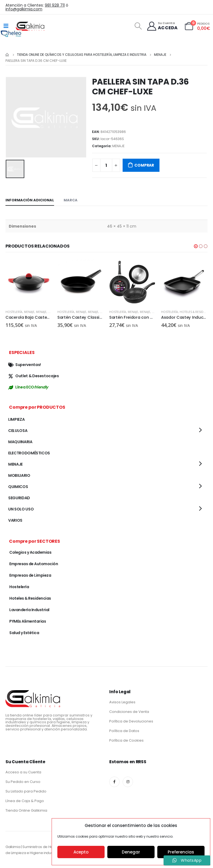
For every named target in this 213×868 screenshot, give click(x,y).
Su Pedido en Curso (23, 782)
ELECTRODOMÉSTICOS (29, 453)
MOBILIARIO (19, 475)
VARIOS (15, 520)
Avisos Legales (122, 702)
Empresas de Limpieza (30, 575)
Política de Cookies (126, 740)
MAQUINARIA (20, 442)
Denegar (131, 852)
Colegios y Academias (30, 552)
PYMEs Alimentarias (28, 621)
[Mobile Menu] (6, 26)
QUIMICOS (18, 487)
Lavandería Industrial (29, 610)
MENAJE (118, 146)
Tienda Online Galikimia (26, 810)
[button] (196, 246)
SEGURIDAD (19, 498)
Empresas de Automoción (34, 564)
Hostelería (14, 312)
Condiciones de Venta (129, 712)
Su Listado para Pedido (26, 791)
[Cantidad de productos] (106, 165)
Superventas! (25, 365)
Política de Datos (124, 731)
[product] (29, 282)
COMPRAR (144, 165)
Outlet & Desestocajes (34, 376)
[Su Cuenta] (162, 26)
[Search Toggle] (138, 26)
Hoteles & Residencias (30, 598)
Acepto (81, 852)
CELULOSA (18, 431)
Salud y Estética (24, 633)
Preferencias (181, 852)
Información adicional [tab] (30, 200)
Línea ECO (28, 387)
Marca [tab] (71, 200)
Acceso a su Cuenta (23, 772)
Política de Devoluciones (131, 721)
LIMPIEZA (16, 419)
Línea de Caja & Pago (25, 801)
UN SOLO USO (21, 509)
